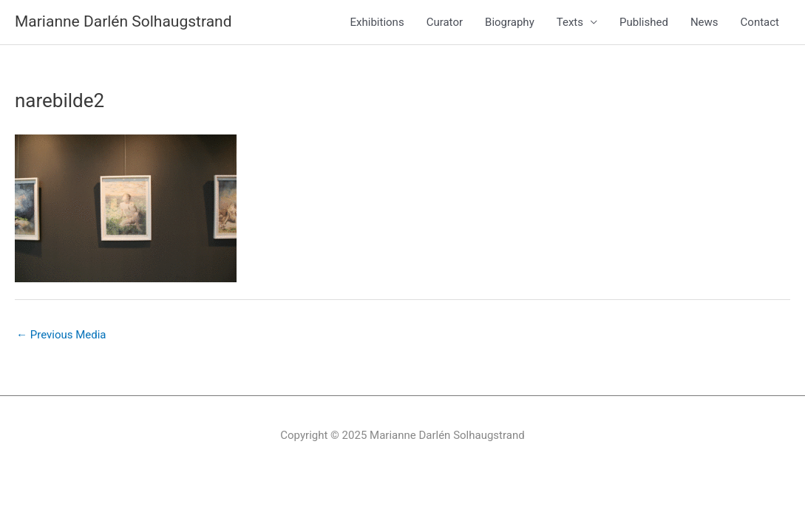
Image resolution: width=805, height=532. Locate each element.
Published (644, 22)
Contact (760, 22)
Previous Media (61, 335)
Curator (445, 22)
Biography (510, 22)
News (704, 22)
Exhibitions (377, 22)
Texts (570, 22)
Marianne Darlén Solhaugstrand (123, 21)
